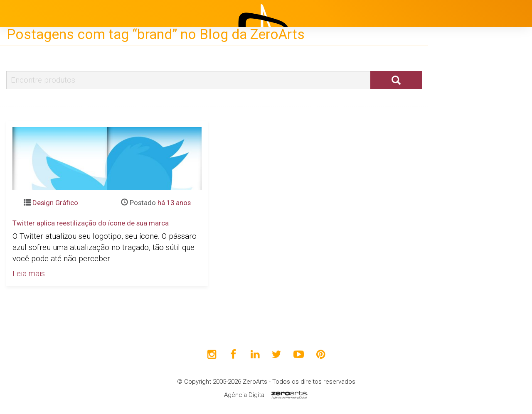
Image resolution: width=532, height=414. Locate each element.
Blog (452, 189)
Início (454, 127)
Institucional (465, 147)
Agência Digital (245, 395)
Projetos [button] (453, 168)
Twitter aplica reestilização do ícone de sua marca (91, 223)
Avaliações (463, 230)
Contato (458, 251)
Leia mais (29, 274)
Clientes (458, 210)
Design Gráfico (55, 203)
